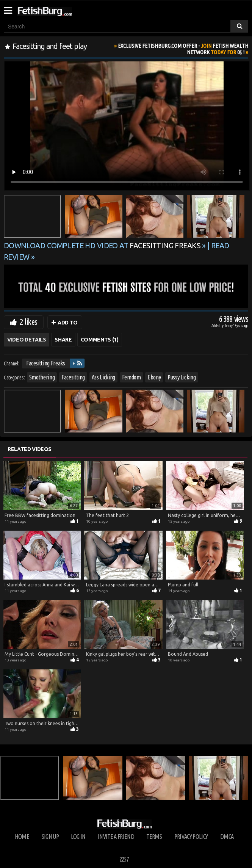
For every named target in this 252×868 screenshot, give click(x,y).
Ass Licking (103, 377)
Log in (78, 837)
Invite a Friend (116, 837)
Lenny (229, 326)
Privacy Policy (191, 837)
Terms (154, 837)
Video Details (27, 340)
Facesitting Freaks (46, 363)
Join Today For (183, 49)
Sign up (50, 837)
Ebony (154, 377)
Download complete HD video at (103, 246)
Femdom (131, 377)
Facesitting (73, 377)
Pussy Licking (182, 377)
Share (63, 340)
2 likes (28, 322)
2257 (124, 859)
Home (22, 837)
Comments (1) (100, 340)
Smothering (42, 377)
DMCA (227, 837)
